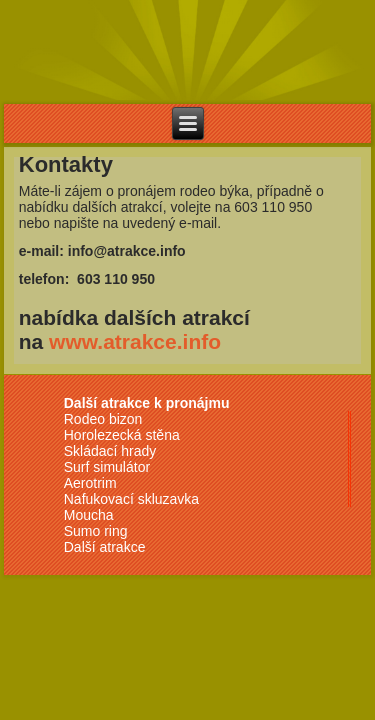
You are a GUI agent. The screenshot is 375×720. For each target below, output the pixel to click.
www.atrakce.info (135, 341)
